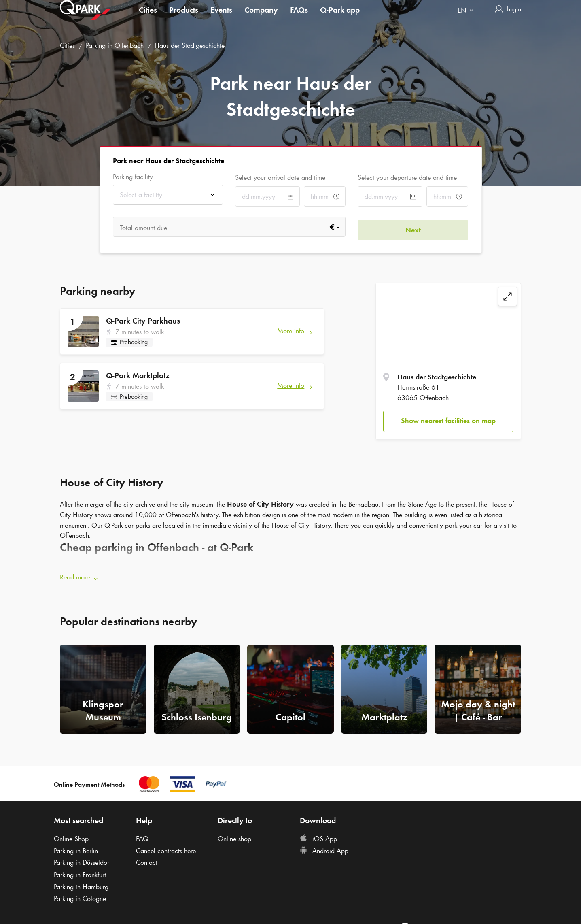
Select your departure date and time (407, 177)
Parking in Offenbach (115, 45)
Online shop (234, 836)
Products (184, 18)
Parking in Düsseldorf (82, 860)
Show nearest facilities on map (448, 421)
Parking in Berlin (76, 848)
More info (291, 331)
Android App (324, 848)
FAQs (299, 18)
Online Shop (71, 836)
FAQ (142, 836)
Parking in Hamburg (81, 884)
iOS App (318, 836)
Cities (148, 18)
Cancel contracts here (166, 848)
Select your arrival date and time (280, 177)
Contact (147, 860)
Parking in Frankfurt (80, 872)
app (340, 18)
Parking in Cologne (80, 896)
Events (221, 18)
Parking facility (133, 177)
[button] (290, 575)
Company (261, 18)
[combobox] (467, 19)
